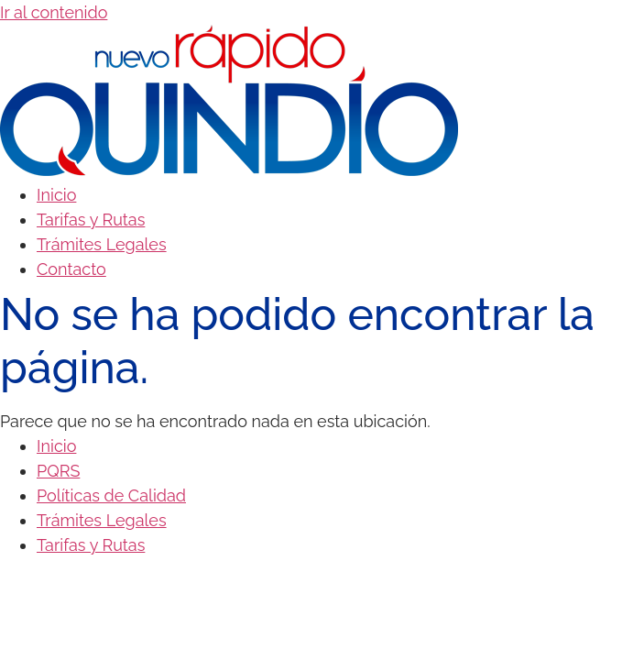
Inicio (56, 195)
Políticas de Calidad (111, 495)
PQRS (58, 471)
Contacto (71, 269)
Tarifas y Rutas (91, 220)
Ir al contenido (54, 12)
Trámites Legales (102, 244)
